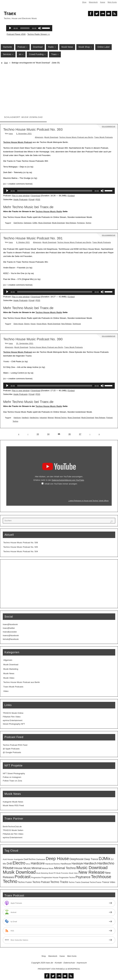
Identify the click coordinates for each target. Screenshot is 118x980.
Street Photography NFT (14, 724)
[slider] (55, 191)
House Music (42, 324)
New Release (71, 223)
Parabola (60, 969)
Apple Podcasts (20, 199)
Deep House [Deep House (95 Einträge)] (57, 859)
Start (6, 63)
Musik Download (51, 137)
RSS (38, 199)
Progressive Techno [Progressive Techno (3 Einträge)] (67, 878)
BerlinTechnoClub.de (12, 827)
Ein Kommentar (109, 126)
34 (48, 434)
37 (80, 434)
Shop (84, 2)
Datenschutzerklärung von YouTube (68, 480)
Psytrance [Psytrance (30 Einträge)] (83, 877)
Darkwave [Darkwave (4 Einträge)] (41, 859)
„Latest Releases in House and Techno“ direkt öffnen (88, 501)
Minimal (51, 418)
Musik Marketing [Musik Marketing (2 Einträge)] (42, 873)
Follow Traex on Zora (12, 781)
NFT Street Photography (14, 773)
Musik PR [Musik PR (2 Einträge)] (52, 873)
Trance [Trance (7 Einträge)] (106, 882)
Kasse (102, 2)
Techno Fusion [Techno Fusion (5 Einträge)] (25, 882)
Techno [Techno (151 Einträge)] (10, 881)
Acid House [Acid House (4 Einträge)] (8, 859)
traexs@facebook (11, 635)
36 (70, 434)
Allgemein (39, 137)
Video (6, 691)
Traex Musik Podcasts (103, 137)
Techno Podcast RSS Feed (15, 745)
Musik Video (9, 678)
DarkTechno (18, 223)
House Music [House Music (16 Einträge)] (23, 868)
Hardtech (25, 418)
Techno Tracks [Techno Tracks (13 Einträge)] (59, 882)
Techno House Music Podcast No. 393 (33, 129)
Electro (27, 324)
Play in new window (21, 196)
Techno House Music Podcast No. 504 (21, 551)
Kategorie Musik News (13, 802)
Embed (71, 196)
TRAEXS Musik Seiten (13, 830)
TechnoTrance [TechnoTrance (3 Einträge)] (96, 882)
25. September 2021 (25, 343)
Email (32, 199)
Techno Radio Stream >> (39, 34)
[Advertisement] (59, 88)
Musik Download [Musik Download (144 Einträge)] (19, 872)
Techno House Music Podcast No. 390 (33, 339)
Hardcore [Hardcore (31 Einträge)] (38, 863)
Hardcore (17, 418)
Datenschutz (69, 963)
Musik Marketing (11, 669)
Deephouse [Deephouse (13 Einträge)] (77, 859)
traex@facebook (10, 624)
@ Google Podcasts (12, 752)
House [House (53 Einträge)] (8, 868)
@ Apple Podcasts (11, 749)
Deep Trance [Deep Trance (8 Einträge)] (91, 859)
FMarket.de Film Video (13, 834)
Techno (88, 223)
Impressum (82, 963)
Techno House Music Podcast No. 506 (21, 543)
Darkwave (28, 223)
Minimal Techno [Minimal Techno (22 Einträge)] (65, 868)
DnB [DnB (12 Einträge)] (9, 864)
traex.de (49, 963)
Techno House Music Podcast (18, 142)
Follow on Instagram (12, 777)
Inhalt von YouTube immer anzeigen (61, 484)
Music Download (45, 223)
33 (38, 434)
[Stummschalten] (102, 191)
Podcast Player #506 (16, 34)
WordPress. (74, 969)
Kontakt (58, 963)
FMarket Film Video (12, 717)
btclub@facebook (11, 639)
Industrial (43, 418)
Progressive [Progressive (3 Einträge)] (36, 878)
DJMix (35, 223)
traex (11, 134)
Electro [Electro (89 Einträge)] (19, 863)
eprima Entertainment (13, 720)
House (33, 324)
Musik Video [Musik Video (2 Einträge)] (73, 873)
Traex (10, 13)
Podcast (109, 418)
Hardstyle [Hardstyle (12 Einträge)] (77, 864)
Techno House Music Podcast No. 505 (21, 547)
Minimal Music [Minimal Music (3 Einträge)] (48, 868)
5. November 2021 (24, 134)
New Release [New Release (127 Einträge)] (92, 872)
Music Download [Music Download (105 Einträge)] (92, 868)
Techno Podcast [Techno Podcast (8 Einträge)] (41, 882)
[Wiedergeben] (7, 191)
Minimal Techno (61, 418)
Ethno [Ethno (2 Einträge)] (28, 864)
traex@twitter (9, 628)
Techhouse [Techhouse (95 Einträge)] (101, 877)
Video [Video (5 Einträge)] (112, 882)
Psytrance (81, 223)
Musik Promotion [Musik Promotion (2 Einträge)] (62, 873)
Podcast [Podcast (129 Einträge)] (23, 877)
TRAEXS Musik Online (13, 713)
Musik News (9, 673)
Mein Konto (112, 2)
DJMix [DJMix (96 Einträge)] (104, 859)
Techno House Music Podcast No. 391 (33, 238)
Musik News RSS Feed (13, 805)
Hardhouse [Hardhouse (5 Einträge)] (66, 864)
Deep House (18, 324)
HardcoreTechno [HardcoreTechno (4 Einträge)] (53, 864)
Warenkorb (93, 2)
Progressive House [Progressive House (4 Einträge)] (50, 877)
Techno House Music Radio (49, 211)
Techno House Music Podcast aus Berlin (76, 137)
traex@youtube (10, 632)
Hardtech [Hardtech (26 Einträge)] (90, 863)
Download (36, 196)
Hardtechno (34, 418)
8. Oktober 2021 (23, 242)
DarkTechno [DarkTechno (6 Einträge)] (30, 859)
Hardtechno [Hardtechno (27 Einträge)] (106, 863)
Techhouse (77, 324)
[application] (59, 191)
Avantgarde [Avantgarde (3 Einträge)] (18, 859)
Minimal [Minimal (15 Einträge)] (36, 868)
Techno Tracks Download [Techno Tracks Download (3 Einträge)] (79, 882)
